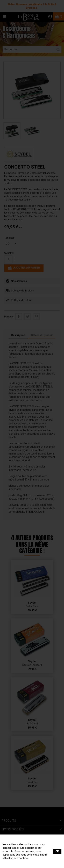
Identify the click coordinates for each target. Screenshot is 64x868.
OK (57, 851)
